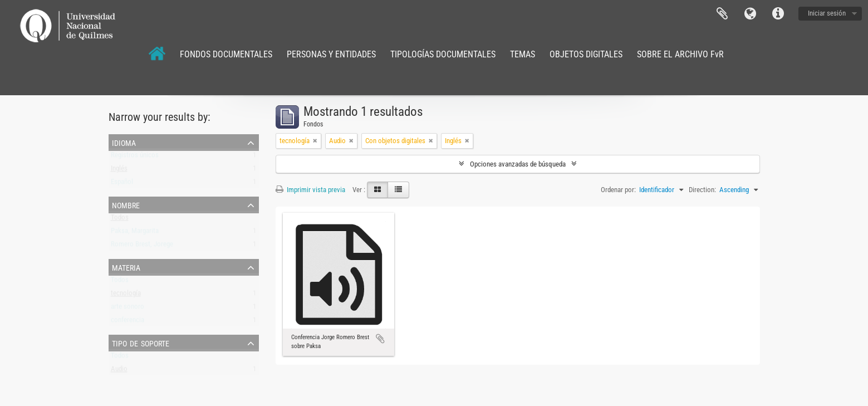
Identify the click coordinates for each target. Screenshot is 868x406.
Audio (119, 371)
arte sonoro (127, 309)
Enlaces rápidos (778, 14)
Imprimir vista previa (310, 190)
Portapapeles (722, 14)
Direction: (702, 190)
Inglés (119, 171)
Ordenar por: (618, 190)
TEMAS (523, 54)
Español (122, 184)
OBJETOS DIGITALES (586, 54)
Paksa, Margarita (135, 233)
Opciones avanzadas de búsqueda (518, 164)
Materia (126, 267)
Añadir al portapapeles (380, 339)
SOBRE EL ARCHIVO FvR (680, 54)
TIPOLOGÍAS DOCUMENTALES (443, 54)
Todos (120, 220)
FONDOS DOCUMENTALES (226, 54)
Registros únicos (135, 157)
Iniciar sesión (827, 13)
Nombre (126, 204)
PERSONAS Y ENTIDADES (331, 54)
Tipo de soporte (141, 343)
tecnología (126, 295)
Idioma (750, 14)
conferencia (127, 322)
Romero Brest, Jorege (142, 246)
